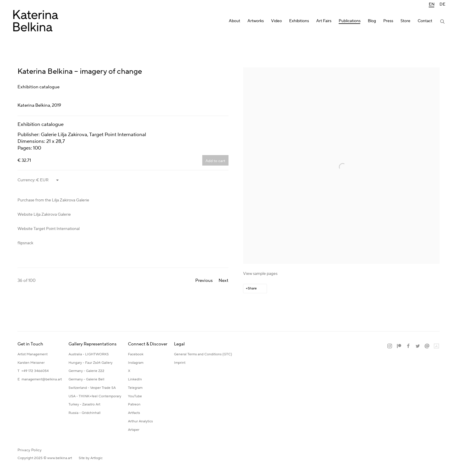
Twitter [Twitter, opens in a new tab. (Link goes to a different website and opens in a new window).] (418, 346)
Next (224, 281)
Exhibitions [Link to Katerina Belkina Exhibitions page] (299, 21)
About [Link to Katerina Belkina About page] (234, 21)
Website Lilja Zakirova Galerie (44, 215)
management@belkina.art (42, 379)
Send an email (427, 346)
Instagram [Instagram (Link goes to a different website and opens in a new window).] (136, 363)
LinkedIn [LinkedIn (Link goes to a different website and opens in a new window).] (135, 379)
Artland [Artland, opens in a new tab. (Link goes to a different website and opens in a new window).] (436, 346)
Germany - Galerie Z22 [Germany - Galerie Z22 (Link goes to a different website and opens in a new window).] (86, 371)
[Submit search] (443, 22)
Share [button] (252, 288)
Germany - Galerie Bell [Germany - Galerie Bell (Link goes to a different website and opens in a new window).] (86, 379)
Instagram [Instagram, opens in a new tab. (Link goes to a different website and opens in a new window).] (390, 346)
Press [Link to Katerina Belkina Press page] (388, 21)
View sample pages (260, 274)
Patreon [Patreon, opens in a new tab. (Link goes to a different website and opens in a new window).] (399, 346)
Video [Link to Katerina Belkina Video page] (276, 21)
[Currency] (48, 180)
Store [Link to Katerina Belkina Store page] (405, 21)
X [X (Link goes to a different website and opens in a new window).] (129, 371)
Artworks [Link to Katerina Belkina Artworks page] (256, 21)
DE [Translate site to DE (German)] (442, 5)
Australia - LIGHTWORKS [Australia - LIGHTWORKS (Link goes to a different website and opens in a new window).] (89, 354)
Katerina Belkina (35, 22)
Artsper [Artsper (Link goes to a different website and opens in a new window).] (134, 430)
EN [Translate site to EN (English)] (432, 5)
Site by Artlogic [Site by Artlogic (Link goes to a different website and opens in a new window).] (91, 458)
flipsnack (25, 243)
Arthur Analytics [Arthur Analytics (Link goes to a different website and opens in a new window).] (140, 421)
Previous (204, 281)
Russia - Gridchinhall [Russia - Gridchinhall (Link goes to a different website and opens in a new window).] (85, 413)
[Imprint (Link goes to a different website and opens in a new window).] (180, 363)
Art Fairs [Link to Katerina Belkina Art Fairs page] (324, 21)
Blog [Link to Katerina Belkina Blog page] (372, 21)
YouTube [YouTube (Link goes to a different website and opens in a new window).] (135, 396)
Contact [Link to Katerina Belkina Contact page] (425, 21)
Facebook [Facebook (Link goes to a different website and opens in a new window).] (136, 354)
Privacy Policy (30, 450)
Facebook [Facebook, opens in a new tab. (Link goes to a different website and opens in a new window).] (408, 346)
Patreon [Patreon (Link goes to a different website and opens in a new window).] (134, 404)
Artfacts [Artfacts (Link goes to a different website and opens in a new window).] (134, 413)
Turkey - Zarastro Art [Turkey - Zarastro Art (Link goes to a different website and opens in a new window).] (84, 404)
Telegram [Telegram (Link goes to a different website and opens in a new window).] (135, 388)
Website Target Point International (49, 229)
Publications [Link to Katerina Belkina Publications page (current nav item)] (350, 21)
